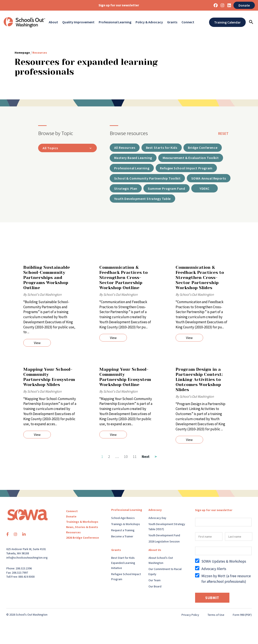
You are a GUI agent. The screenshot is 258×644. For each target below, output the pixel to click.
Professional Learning (115, 22)
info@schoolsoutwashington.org (27, 560)
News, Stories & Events (82, 530)
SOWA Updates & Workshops (224, 564)
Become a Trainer (122, 539)
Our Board (155, 589)
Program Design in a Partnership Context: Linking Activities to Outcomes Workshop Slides (199, 382)
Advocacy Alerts (214, 571)
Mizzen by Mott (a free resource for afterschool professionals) (226, 581)
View (37, 345)
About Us (155, 552)
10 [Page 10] (126, 459)
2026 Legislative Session (164, 544)
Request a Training (123, 532)
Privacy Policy (190, 617)
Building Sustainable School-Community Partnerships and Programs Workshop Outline (47, 280)
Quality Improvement (78, 22)
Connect (188, 22)
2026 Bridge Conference (83, 540)
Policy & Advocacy (149, 22)
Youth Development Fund (164, 538)
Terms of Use (216, 617)
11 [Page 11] (135, 459)
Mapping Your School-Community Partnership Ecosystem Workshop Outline (125, 380)
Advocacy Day (157, 520)
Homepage (22, 53)
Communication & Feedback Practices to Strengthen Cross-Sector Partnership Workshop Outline (123, 280)
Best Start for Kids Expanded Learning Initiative (123, 565)
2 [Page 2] (109, 459)
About (53, 22)
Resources (73, 535)
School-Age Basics (123, 520)
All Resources (126, 148)
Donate (244, 5)
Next (149, 459)
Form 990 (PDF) (242, 617)
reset (223, 133)
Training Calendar (227, 22)
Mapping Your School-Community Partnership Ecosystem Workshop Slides (49, 380)
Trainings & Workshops (82, 524)
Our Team (155, 583)
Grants (172, 22)
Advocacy (155, 512)
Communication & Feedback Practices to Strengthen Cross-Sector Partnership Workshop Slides (200, 280)
